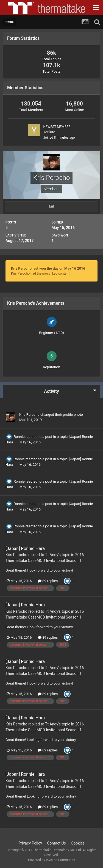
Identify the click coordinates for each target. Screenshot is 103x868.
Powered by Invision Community (51, 860)
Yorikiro (49, 132)
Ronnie (19, 437)
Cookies (78, 843)
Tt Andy (52, 555)
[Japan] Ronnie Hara (25, 549)
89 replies (48, 581)
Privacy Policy (30, 843)
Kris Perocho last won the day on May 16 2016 (48, 268)
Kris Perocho (29, 415)
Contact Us (56, 843)
